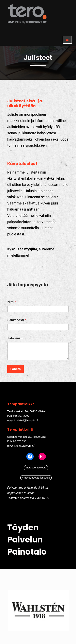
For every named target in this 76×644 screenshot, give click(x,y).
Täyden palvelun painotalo (27, 540)
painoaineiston (19, 222)
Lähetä (16, 369)
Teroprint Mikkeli (22, 404)
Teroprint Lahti (20, 430)
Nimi (12, 302)
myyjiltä (31, 249)
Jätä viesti (15, 338)
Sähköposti (17, 320)
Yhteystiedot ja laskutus (36, 478)
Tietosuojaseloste (36, 468)
